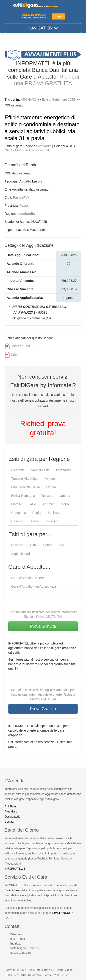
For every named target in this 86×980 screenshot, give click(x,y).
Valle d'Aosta (40, 470)
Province (17, 545)
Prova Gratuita (43, 626)
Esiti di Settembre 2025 (59, 100)
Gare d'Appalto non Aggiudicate (34, 586)
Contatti (9, 822)
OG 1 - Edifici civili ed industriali (27, 150)
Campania (19, 513)
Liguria (51, 487)
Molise (65, 504)
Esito (14, 354)
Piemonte (18, 470)
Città (33, 545)
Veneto (50, 479)
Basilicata (55, 513)
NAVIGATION (43, 28)
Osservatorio (12, 817)
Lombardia (44, 146)
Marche (17, 504)
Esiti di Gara (12, 890)
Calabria (17, 521)
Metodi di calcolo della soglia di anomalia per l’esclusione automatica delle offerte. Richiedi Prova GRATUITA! (43, 695)
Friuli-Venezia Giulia (26, 487)
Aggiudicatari (21, 554)
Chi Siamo (11, 806)
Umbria (65, 496)
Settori (48, 545)
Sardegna (51, 521)
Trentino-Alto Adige (25, 479)
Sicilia (34, 521)
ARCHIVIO (29, 100)
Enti (62, 545)
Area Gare (11, 812)
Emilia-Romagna (23, 496)
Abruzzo (48, 504)
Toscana (47, 496)
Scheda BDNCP (22, 346)
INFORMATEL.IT (15, 869)
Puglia (37, 513)
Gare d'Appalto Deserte (28, 578)
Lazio (32, 504)
